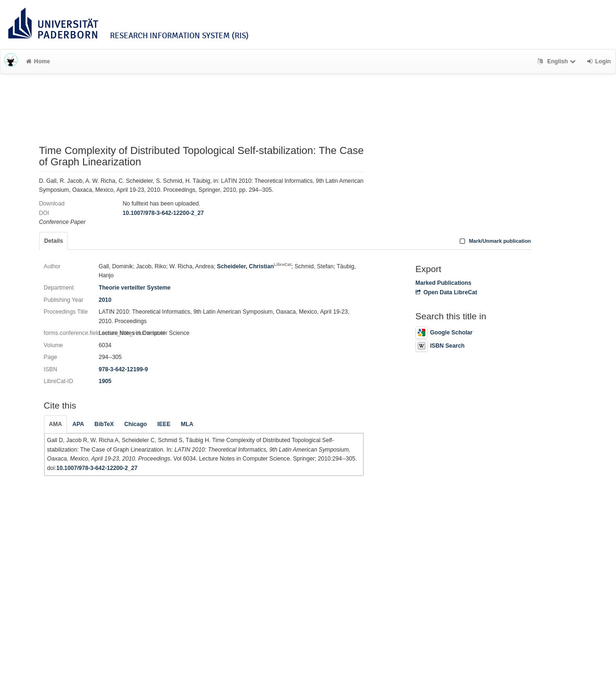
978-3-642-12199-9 (123, 369)
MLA (187, 424)
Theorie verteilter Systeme (135, 288)
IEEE (164, 424)
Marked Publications (443, 283)
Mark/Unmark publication (494, 241)
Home (38, 61)
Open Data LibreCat (446, 292)
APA (78, 424)
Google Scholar (444, 333)
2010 (105, 300)
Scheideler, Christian (254, 266)
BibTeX (104, 424)
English (558, 61)
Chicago (135, 424)
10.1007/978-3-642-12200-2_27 (163, 213)
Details (54, 241)
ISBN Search (440, 346)
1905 (105, 381)
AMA (56, 424)
